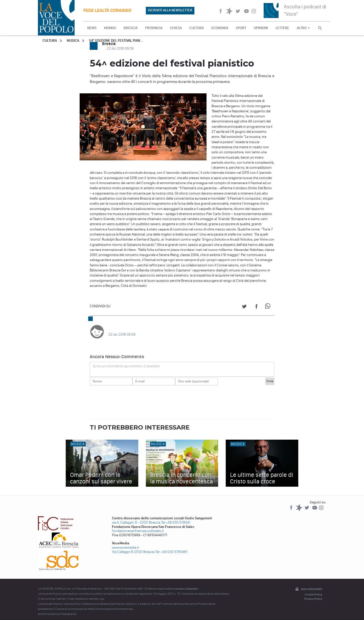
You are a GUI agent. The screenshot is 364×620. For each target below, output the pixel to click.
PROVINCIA (154, 28)
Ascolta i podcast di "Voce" (305, 10)
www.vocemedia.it (126, 542)
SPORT (241, 28)
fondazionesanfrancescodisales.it (138, 526)
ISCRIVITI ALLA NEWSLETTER (170, 10)
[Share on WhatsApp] (269, 307)
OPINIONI (261, 28)
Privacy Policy (313, 594)
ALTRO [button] (303, 28)
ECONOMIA (220, 28)
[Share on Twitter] (244, 307)
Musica (73, 41)
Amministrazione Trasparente (57, 609)
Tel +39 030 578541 (176, 517)
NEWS (92, 28)
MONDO (110, 28)
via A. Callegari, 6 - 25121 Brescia (136, 517)
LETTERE (282, 28)
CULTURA (197, 28)
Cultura (50, 41)
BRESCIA (131, 28)
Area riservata (308, 584)
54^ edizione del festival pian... (116, 41)
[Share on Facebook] (256, 307)
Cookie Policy (313, 589)
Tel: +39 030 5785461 (171, 547)
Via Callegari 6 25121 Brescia (133, 547)
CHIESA (176, 28)
